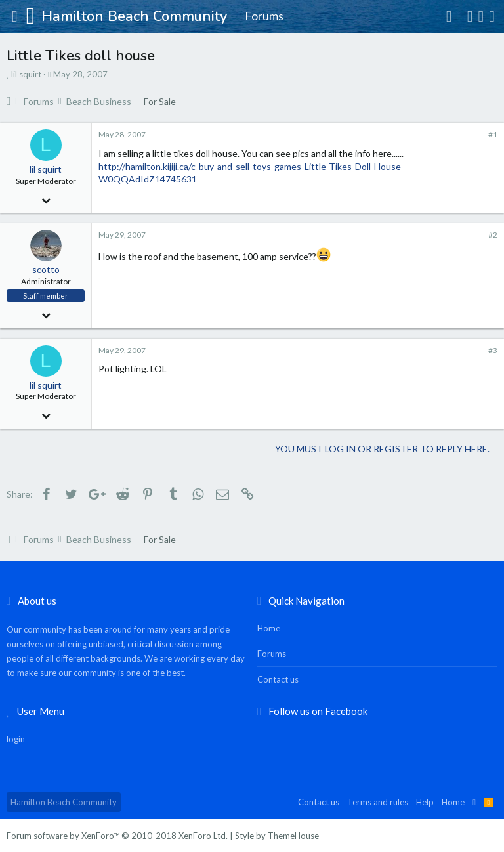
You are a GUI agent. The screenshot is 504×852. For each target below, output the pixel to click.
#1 (493, 134)
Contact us (278, 679)
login (16, 739)
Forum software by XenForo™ (117, 836)
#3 (493, 350)
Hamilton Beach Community (64, 802)
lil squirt (26, 74)
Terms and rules (378, 802)
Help (425, 802)
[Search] (492, 16)
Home (269, 628)
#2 (493, 235)
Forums (272, 654)
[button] (15, 16)
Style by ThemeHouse (277, 836)
